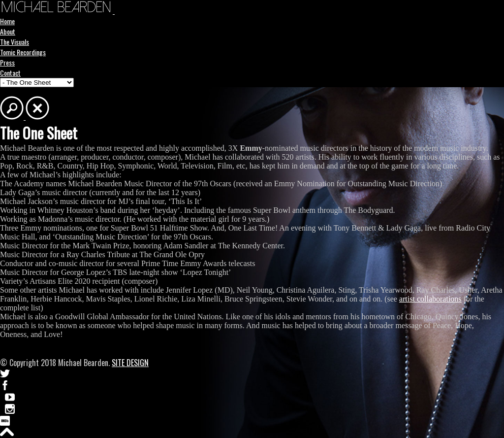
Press (7, 62)
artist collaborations (430, 299)
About (8, 31)
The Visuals (15, 42)
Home (7, 21)
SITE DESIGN (130, 363)
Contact (10, 73)
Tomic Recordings (23, 52)
